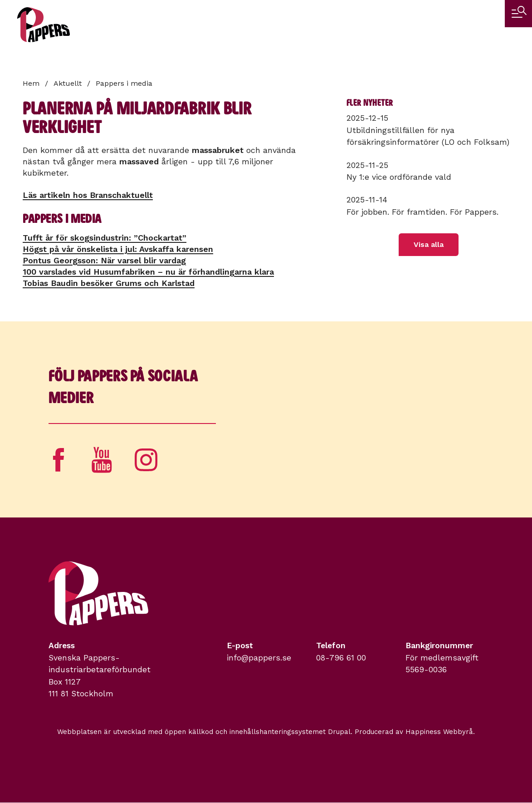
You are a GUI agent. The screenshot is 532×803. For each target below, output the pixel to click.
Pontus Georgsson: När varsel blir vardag (104, 260)
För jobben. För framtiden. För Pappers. (422, 212)
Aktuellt (68, 83)
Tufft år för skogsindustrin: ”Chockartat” (105, 238)
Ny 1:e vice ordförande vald (399, 177)
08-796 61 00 (341, 658)
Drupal (339, 732)
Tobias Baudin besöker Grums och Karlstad (109, 283)
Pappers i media (124, 83)
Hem (31, 83)
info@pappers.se (259, 658)
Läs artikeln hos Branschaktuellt (88, 195)
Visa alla (429, 244)
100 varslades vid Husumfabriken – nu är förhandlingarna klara (148, 272)
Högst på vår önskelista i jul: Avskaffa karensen (118, 249)
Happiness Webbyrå (439, 732)
